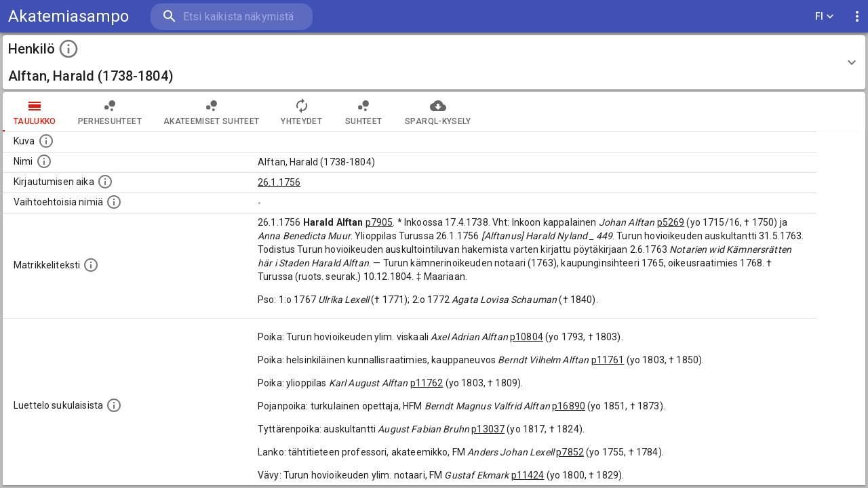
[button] (434, 62)
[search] (231, 17)
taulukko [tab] (35, 112)
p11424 (528, 475)
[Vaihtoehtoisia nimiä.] (114, 202)
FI (825, 17)
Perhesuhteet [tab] (110, 112)
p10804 (527, 337)
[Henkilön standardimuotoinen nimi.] (44, 161)
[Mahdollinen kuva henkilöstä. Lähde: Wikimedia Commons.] (46, 141)
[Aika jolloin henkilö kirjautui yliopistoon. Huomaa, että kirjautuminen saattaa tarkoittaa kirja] (105, 182)
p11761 (608, 360)
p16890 (569, 406)
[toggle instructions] (68, 49)
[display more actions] (857, 17)
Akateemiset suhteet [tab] (212, 112)
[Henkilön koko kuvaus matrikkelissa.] (91, 265)
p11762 (427, 383)
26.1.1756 (279, 182)
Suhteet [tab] (363, 112)
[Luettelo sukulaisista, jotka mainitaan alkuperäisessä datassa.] (114, 405)
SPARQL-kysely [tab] (438, 112)
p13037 (488, 429)
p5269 (671, 222)
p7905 (379, 222)
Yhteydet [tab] (301, 112)
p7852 (570, 452)
